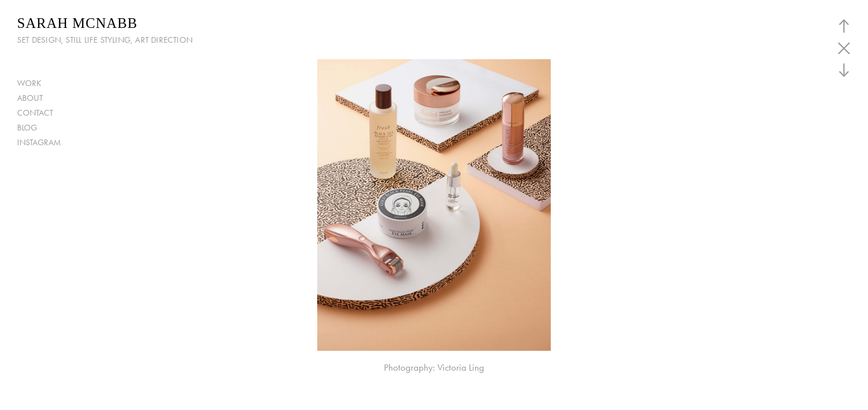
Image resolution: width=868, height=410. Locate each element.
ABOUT (30, 98)
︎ (844, 26)
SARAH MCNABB (77, 23)
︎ (844, 70)
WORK (29, 83)
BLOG (27, 128)
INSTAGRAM (39, 142)
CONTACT (35, 113)
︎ (844, 48)
